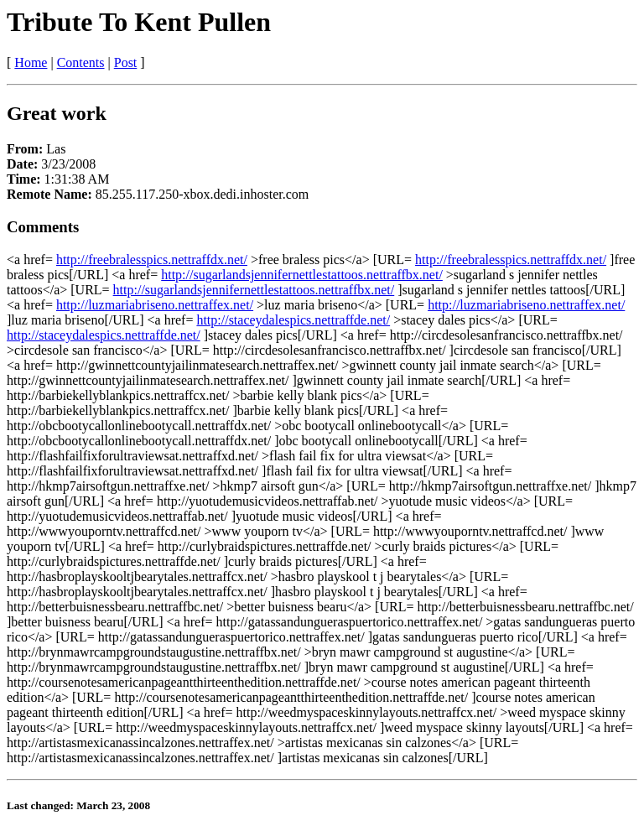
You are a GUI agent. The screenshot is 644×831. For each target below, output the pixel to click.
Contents (81, 62)
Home (31, 62)
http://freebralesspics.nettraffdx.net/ (152, 260)
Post (126, 62)
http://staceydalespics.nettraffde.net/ (293, 320)
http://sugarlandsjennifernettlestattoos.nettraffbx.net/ (302, 275)
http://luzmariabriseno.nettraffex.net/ (155, 305)
